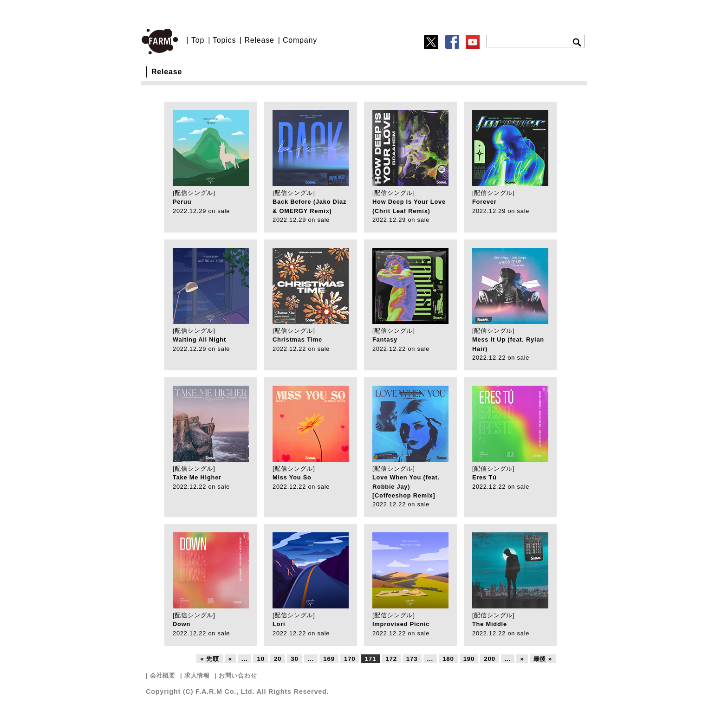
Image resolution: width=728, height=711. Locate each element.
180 (448, 659)
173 (412, 659)
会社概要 (163, 675)
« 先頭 (209, 659)
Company (300, 40)
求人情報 (197, 675)
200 (490, 659)
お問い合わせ (238, 675)
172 (391, 659)
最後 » (543, 659)
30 (294, 659)
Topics (224, 40)
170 (350, 659)
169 (329, 659)
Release (259, 40)
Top (198, 40)
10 (260, 659)
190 (469, 659)
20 (278, 659)
